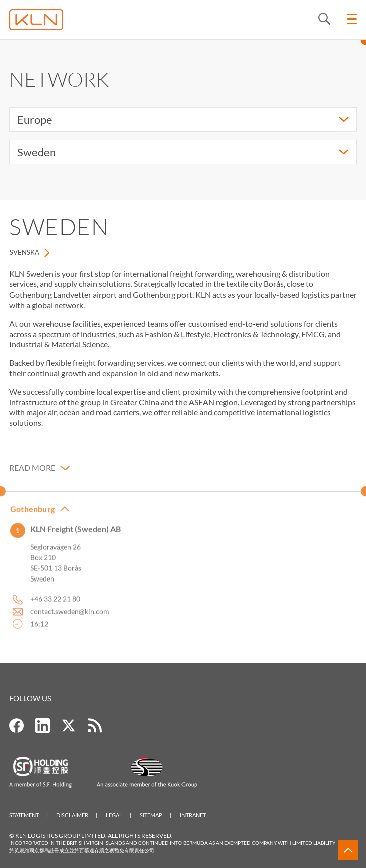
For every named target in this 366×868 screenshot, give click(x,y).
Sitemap (151, 815)
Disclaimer (72, 815)
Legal (114, 815)
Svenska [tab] (24, 252)
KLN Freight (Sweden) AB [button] (75, 535)
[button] (40, 474)
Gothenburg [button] (32, 515)
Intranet (193, 815)
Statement (24, 815)
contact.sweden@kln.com (70, 617)
